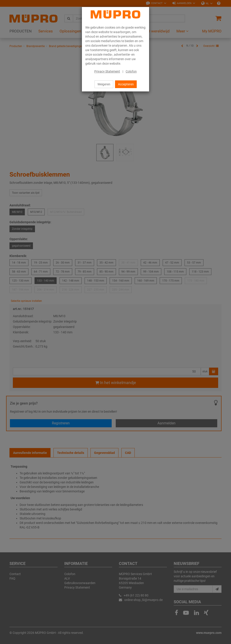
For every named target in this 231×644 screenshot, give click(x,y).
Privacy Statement (107, 71)
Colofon (131, 71)
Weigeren (104, 84)
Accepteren (126, 84)
